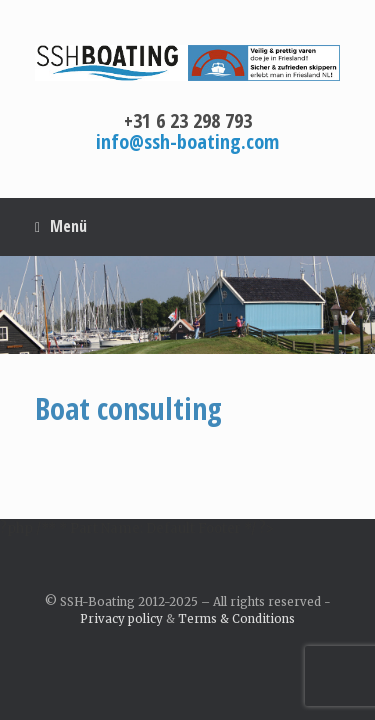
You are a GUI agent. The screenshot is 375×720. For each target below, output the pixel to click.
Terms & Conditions (236, 619)
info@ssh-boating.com (187, 141)
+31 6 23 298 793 (188, 120)
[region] (187, 305)
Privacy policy (121, 619)
